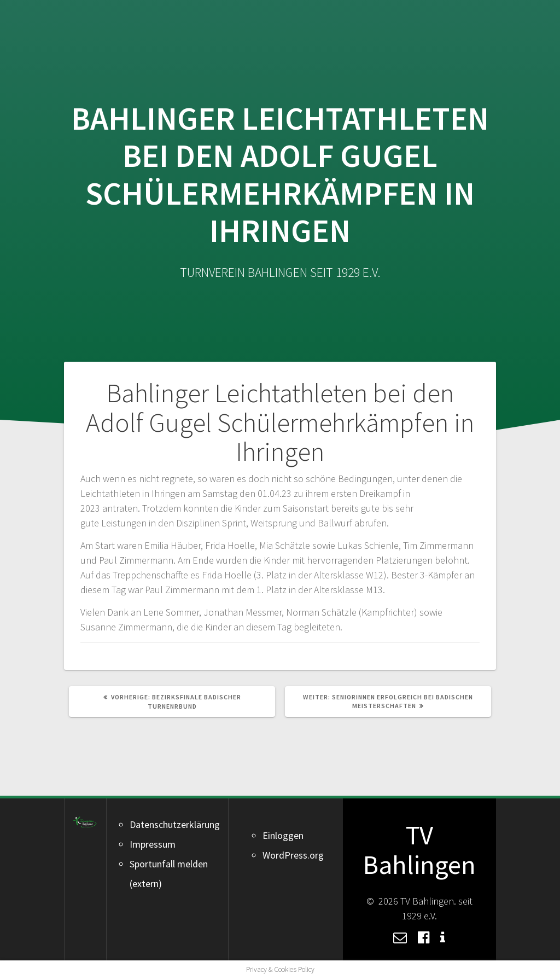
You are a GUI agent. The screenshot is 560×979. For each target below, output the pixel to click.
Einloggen (283, 835)
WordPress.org (293, 855)
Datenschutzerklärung (175, 824)
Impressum (153, 844)
